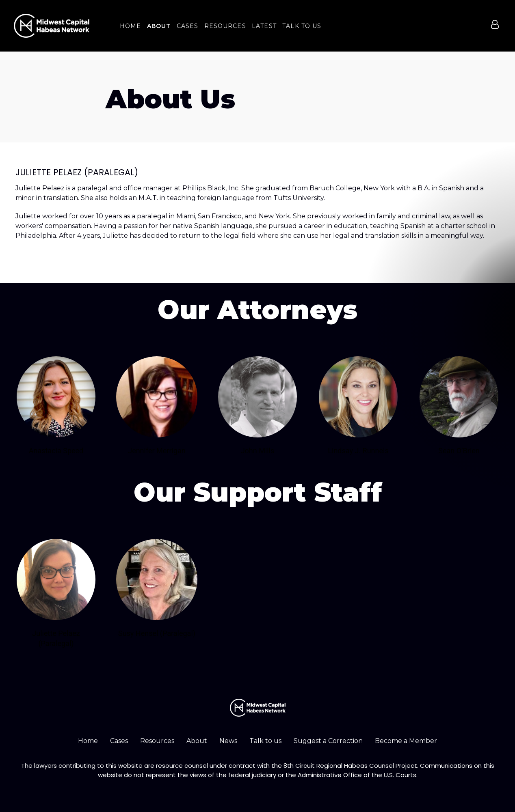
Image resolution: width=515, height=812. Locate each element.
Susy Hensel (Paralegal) (157, 633)
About (197, 741)
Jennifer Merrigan (157, 451)
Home (88, 741)
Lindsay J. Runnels (358, 451)
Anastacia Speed (56, 451)
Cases (119, 741)
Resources (157, 741)
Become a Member (406, 741)
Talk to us (265, 741)
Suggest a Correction (328, 741)
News (228, 741)
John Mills (258, 451)
